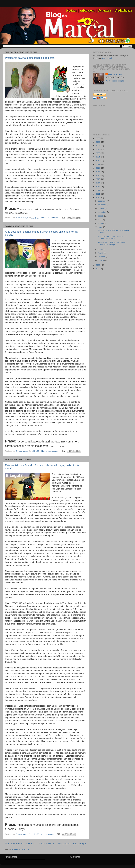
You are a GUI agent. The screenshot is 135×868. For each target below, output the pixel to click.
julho (100, 220)
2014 (98, 183)
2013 (98, 187)
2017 (98, 172)
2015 (98, 179)
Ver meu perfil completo (115, 81)
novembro (103, 205)
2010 (98, 198)
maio (100, 227)
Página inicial (46, 843)
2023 (98, 149)
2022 (98, 153)
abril (100, 249)
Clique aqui (107, 58)
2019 (98, 164)
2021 (98, 157)
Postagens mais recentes (20, 843)
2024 (98, 146)
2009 (98, 265)
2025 (98, 142)
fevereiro (102, 257)
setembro (102, 212)
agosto (101, 216)
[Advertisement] (104, 317)
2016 (98, 175)
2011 (98, 194)
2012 (98, 190)
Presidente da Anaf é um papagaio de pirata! (30, 58)
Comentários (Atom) (21, 849)
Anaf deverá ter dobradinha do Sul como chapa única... (112, 237)
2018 (98, 168)
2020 (98, 161)
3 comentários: (48, 834)
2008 (98, 269)
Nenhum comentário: (50, 217)
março (101, 253)
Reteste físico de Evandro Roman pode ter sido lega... (112, 243)
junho (101, 223)
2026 (98, 138)
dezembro (103, 201)
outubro (102, 208)
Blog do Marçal (115, 74)
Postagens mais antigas (72, 843)
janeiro (101, 260)
